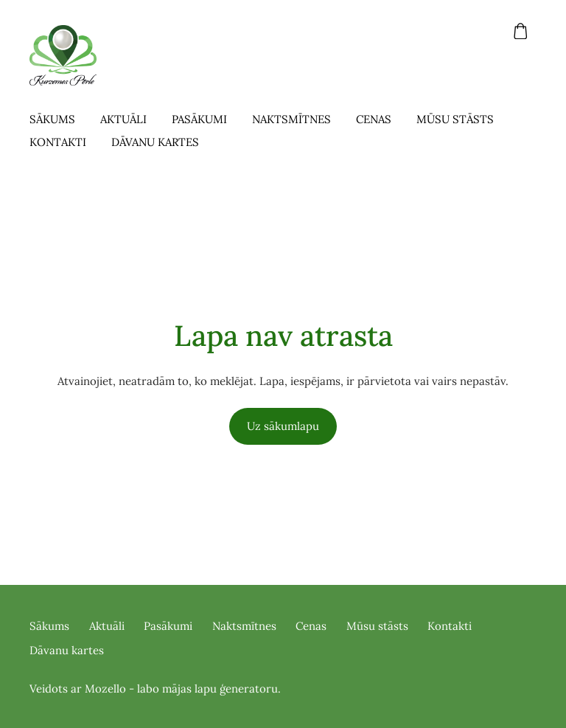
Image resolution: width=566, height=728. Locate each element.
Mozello (105, 689)
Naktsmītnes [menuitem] (291, 119)
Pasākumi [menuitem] (199, 119)
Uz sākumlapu (283, 426)
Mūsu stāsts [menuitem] (455, 119)
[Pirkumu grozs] (521, 31)
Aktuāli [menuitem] (123, 119)
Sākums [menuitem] (52, 119)
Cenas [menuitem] (374, 119)
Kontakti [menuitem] (58, 142)
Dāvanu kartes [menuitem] (155, 142)
